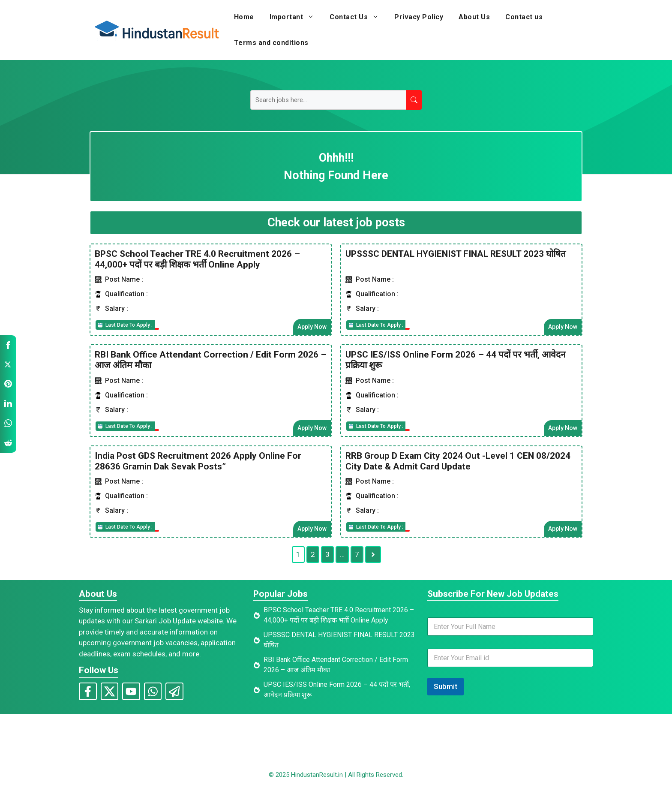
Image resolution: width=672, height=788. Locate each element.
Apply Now (312, 327)
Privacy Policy (419, 17)
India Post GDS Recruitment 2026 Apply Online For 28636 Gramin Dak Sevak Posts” (198, 461)
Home (244, 17)
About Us (474, 17)
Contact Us (358, 17)
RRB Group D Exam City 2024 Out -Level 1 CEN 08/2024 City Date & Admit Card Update (458, 461)
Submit (445, 686)
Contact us (524, 17)
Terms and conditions (271, 43)
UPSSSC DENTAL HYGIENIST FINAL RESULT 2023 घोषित (456, 253)
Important (296, 17)
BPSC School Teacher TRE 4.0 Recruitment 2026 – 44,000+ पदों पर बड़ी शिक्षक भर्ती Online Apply (197, 259)
